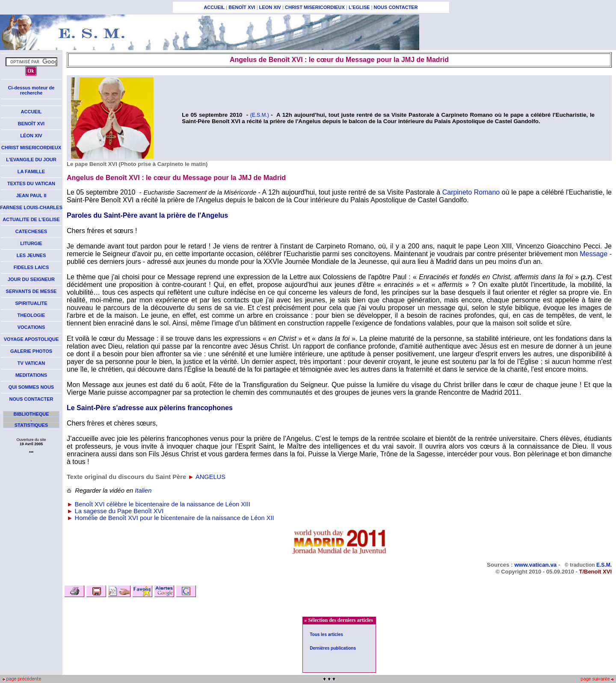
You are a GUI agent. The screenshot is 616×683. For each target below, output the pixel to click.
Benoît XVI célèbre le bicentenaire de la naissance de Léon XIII (163, 504)
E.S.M (603, 565)
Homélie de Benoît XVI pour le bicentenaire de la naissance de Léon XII (175, 518)
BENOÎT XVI (242, 7)
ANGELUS (210, 477)
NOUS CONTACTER (396, 7)
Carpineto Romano (471, 192)
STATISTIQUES (31, 425)
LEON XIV (270, 7)
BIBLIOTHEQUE (31, 414)
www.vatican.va (535, 565)
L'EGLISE (359, 7)
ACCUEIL (214, 7)
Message (594, 254)
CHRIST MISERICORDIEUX (315, 7)
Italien (143, 491)
